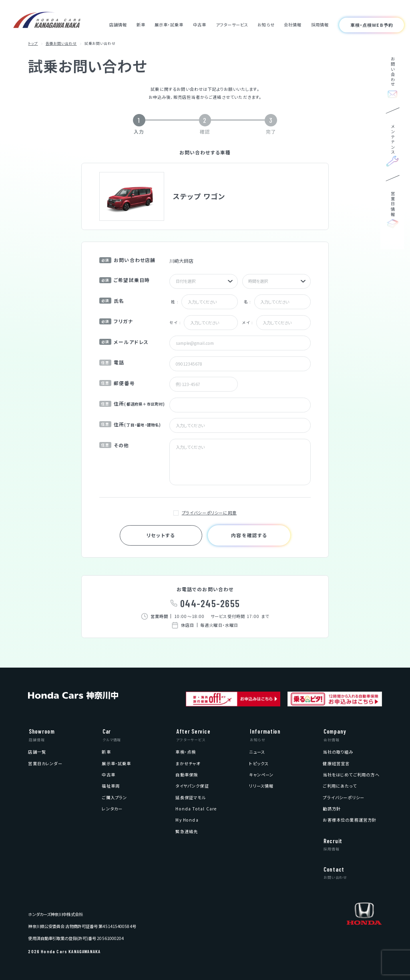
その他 (114, 445)
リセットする (161, 535)
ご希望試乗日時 (125, 280)
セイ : (175, 322)
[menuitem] (37, 752)
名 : (248, 302)
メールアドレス (124, 342)
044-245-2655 (210, 603)
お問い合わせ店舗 (127, 260)
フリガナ (116, 321)
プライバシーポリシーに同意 (209, 513)
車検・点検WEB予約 (372, 25)
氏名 (112, 301)
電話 (112, 362)
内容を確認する (249, 535)
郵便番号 (117, 383)
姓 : (175, 302)
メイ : (248, 322)
